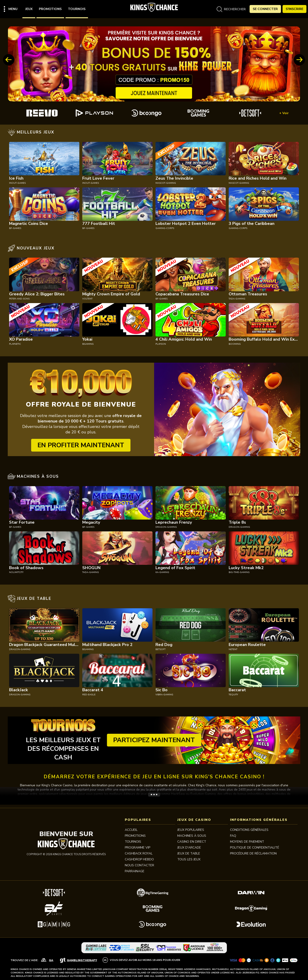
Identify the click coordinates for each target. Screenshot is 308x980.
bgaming (88, 344)
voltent (87, 299)
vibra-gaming (164, 695)
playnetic (15, 344)
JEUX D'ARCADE (189, 848)
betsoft (160, 649)
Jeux (29, 9)
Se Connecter (265, 9)
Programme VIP (138, 848)
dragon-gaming (166, 527)
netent (233, 649)
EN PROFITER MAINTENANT (81, 445)
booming (235, 344)
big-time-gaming (239, 572)
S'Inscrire (294, 9)
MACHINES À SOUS (192, 836)
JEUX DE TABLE (189, 853)
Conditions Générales (249, 830)
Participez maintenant (154, 740)
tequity (233, 695)
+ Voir (284, 113)
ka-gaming (162, 572)
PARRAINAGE (135, 871)
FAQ (233, 836)
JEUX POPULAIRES (191, 830)
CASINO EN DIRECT (192, 842)
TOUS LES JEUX (189, 859)
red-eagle (89, 695)
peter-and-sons (19, 299)
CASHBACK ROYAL (139, 853)
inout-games (17, 183)
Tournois (77, 9)
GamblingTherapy (82, 960)
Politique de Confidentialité (255, 848)
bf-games (15, 228)
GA (51, 960)
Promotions (50, 9)
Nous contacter (139, 865)
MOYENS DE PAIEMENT (247, 842)
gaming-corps (165, 228)
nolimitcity (16, 572)
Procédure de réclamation (253, 853)
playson (161, 344)
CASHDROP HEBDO (139, 859)
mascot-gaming (166, 183)
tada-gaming (237, 299)
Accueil (131, 830)
